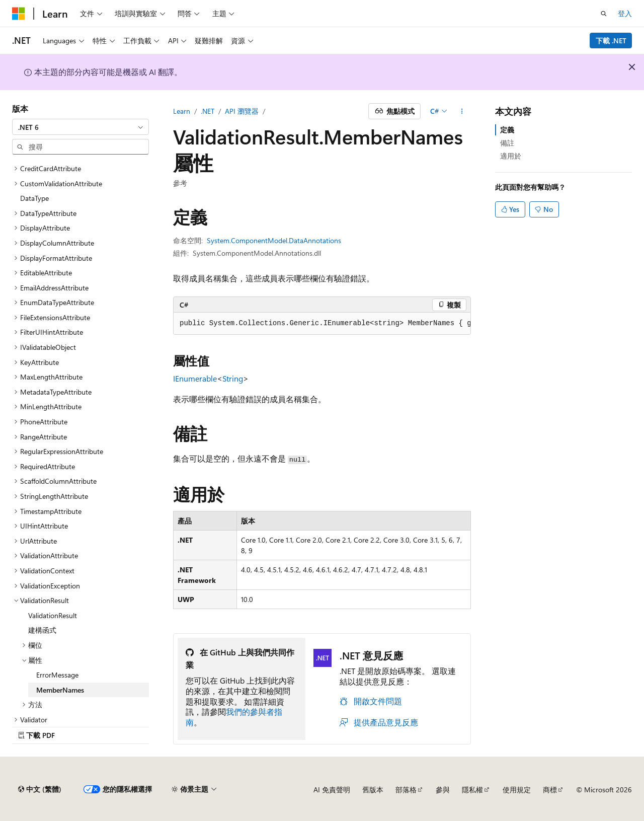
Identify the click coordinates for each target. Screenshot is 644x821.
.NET (208, 111)
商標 (550, 790)
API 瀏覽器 (242, 111)
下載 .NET (611, 41)
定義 (507, 130)
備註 (507, 143)
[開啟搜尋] (604, 14)
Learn (182, 111)
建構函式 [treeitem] (42, 630)
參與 (443, 790)
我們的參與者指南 (234, 717)
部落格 (406, 790)
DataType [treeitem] (34, 198)
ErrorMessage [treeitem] (57, 675)
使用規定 (517, 790)
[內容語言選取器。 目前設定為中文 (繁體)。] (40, 789)
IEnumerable (195, 378)
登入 (625, 13)
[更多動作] (462, 111)
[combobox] (80, 127)
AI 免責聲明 (332, 790)
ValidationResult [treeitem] (53, 615)
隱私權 (472, 790)
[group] (322, 324)
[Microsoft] (19, 14)
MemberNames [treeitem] (60, 690)
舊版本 (373, 790)
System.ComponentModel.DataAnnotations (274, 240)
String (233, 378)
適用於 (511, 156)
